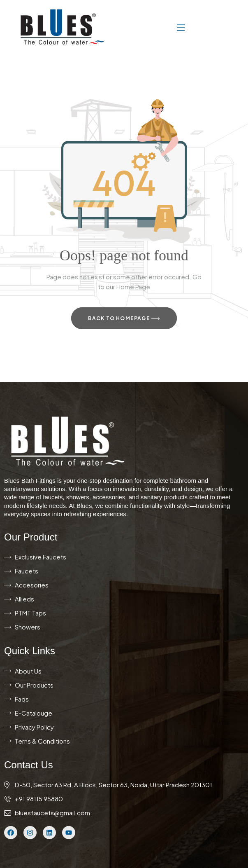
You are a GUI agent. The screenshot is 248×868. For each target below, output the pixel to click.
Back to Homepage (124, 319)
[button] (156, 27)
